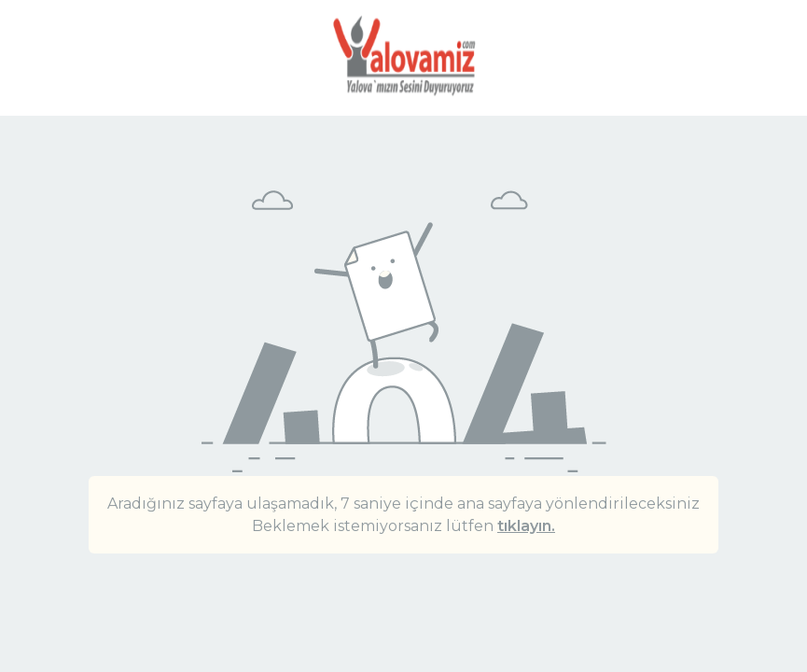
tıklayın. (526, 526)
